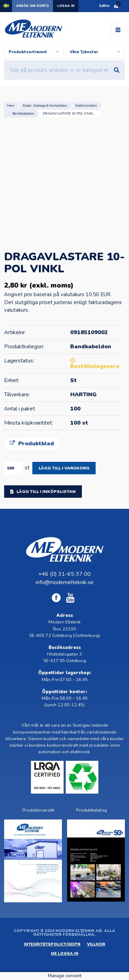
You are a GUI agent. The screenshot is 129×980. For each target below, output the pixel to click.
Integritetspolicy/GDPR (52, 944)
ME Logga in (65, 954)
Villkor (96, 944)
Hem (11, 105)
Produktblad (32, 444)
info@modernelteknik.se (65, 582)
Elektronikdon (86, 105)
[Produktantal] (13, 468)
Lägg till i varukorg (64, 468)
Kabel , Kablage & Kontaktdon (45, 105)
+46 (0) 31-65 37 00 (64, 574)
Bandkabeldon (23, 113)
